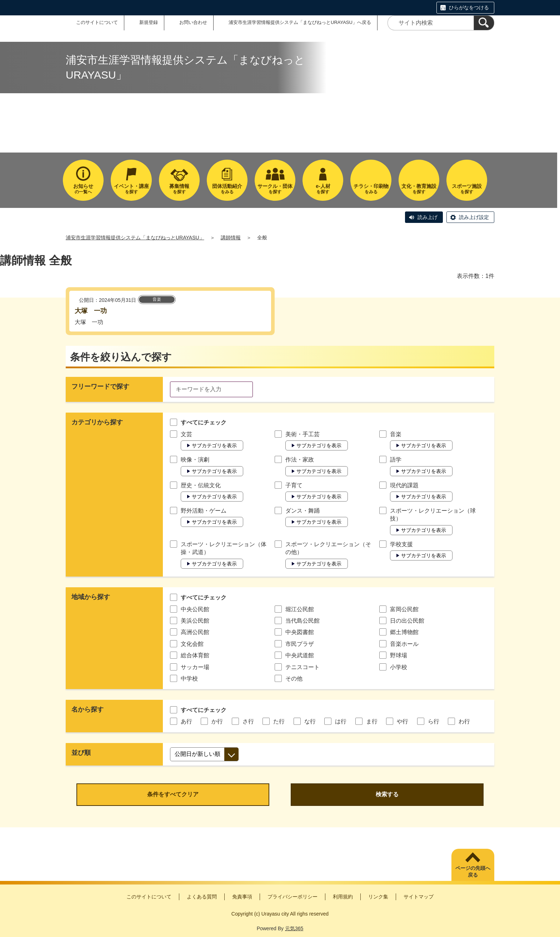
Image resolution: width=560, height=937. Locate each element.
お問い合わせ (193, 22)
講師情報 (231, 238)
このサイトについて (97, 22)
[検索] (484, 23)
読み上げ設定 (474, 217)
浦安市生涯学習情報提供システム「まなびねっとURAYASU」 (135, 238)
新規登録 (149, 22)
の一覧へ (83, 189)
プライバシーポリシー (292, 897)
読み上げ (427, 217)
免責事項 (242, 897)
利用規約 (343, 897)
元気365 (294, 928)
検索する (387, 794)
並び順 (81, 753)
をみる (227, 189)
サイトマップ (419, 897)
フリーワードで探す (100, 387)
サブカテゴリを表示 (214, 445)
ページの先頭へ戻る (473, 872)
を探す (131, 189)
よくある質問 (202, 897)
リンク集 (378, 897)
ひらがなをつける (469, 8)
